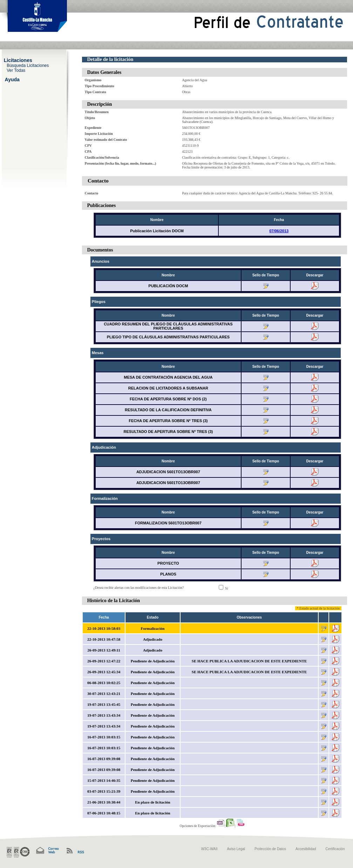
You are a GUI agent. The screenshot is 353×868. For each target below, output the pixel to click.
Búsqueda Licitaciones (28, 65)
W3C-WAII (209, 849)
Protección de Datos (270, 849)
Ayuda (12, 79)
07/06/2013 (279, 231)
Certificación (335, 849)
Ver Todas (16, 70)
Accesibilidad (306, 849)
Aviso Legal (236, 849)
